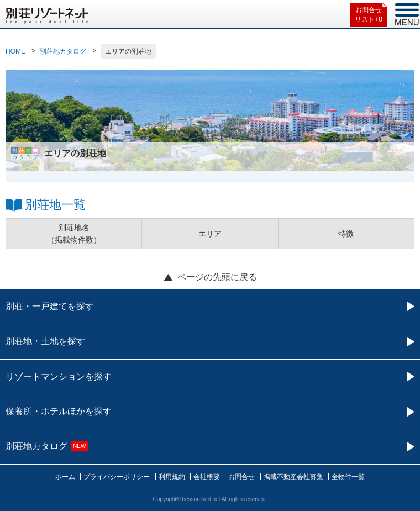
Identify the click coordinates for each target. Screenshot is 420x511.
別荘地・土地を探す (45, 341)
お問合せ (242, 477)
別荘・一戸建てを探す (50, 306)
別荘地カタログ (63, 51)
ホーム (65, 477)
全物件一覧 (348, 477)
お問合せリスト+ (369, 15)
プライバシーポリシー (117, 477)
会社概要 (207, 477)
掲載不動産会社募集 (293, 477)
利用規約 (172, 477)
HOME (15, 51)
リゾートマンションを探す (59, 376)
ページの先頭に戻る (217, 277)
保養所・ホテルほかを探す (59, 411)
